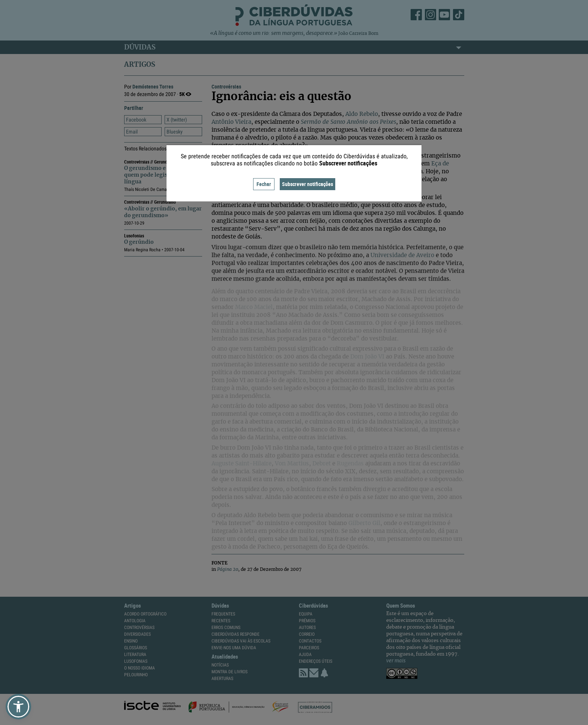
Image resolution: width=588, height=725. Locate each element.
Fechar (264, 184)
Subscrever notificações (307, 184)
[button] (18, 707)
